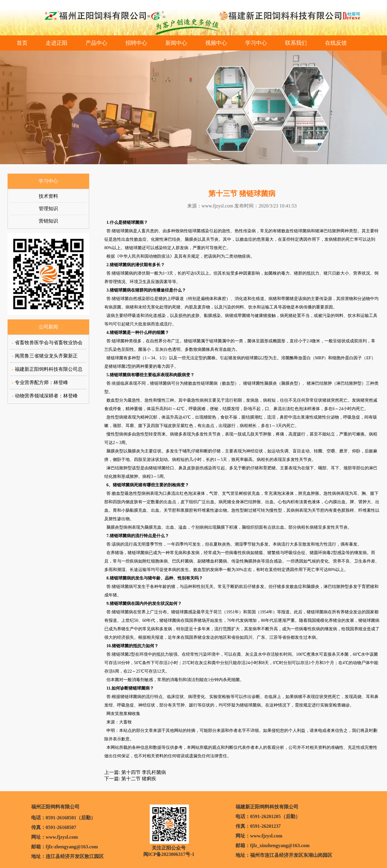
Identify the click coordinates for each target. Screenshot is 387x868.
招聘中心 (136, 43)
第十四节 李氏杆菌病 (143, 772)
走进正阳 (57, 43)
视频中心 (216, 43)
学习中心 (256, 43)
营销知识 (48, 221)
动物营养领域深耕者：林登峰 (46, 396)
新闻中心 (176, 43)
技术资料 (48, 196)
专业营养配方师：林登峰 (41, 382)
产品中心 (96, 43)
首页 (22, 43)
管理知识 (48, 209)
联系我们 (296, 43)
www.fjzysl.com (218, 206)
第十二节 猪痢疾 (138, 779)
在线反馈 (336, 43)
